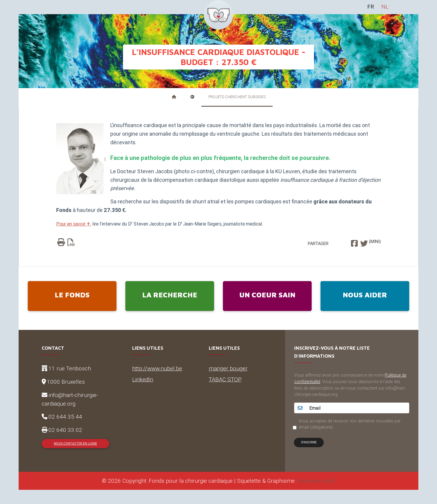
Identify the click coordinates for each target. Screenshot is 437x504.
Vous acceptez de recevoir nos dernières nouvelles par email (350, 424)
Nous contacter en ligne (75, 444)
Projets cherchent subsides (237, 97)
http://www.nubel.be (157, 368)
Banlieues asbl (317, 481)
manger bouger (228, 368)
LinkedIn (143, 379)
